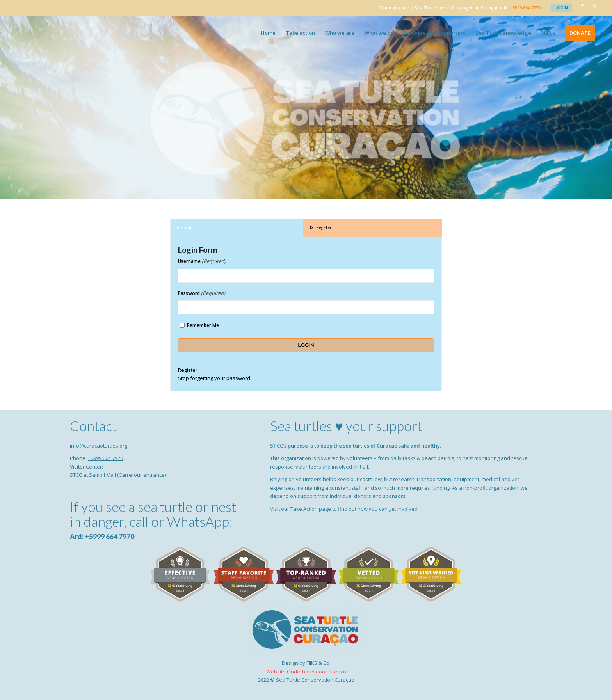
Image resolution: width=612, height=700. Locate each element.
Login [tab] (185, 227)
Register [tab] (320, 227)
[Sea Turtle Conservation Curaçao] (55, 33)
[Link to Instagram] (594, 6)
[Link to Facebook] (582, 6)
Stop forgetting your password (214, 378)
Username (202, 261)
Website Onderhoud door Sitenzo (306, 672)
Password (202, 293)
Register (188, 370)
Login (561, 8)
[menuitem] (561, 8)
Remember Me (203, 325)
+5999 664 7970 (525, 8)
